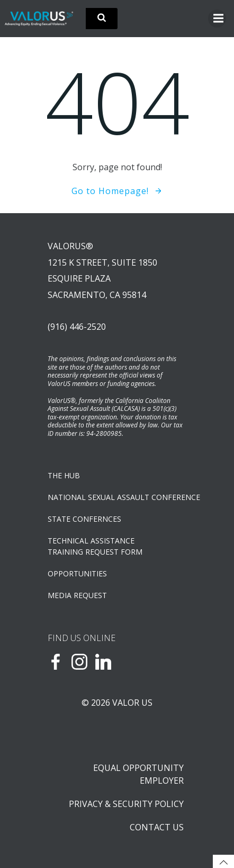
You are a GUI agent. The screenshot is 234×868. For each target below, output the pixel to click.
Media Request (77, 595)
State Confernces (84, 519)
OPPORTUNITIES (77, 573)
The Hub (64, 475)
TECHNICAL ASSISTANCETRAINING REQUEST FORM (95, 546)
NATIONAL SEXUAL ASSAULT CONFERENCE (117, 497)
